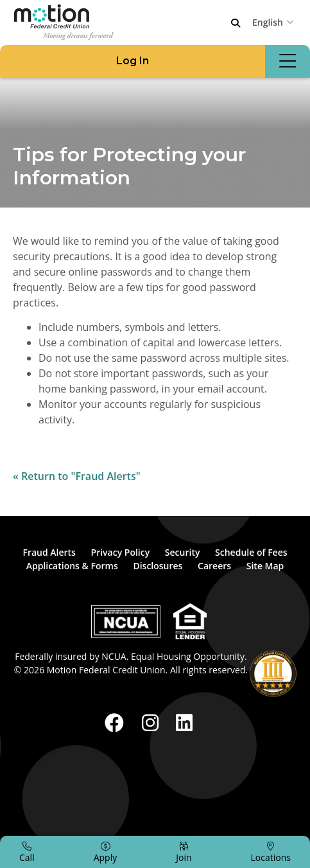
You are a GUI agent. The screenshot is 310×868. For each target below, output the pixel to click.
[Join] (184, 852)
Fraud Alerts (49, 552)
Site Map (265, 566)
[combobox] (275, 22)
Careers (214, 566)
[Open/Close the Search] (236, 23)
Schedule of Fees (251, 552)
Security (183, 552)
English (268, 22)
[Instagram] (153, 722)
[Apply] (106, 852)
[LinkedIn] (184, 722)
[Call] (27, 852)
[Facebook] (117, 722)
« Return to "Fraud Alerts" (77, 476)
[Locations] (271, 852)
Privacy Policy (121, 552)
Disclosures (158, 566)
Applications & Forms (72, 566)
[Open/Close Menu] (288, 61)
